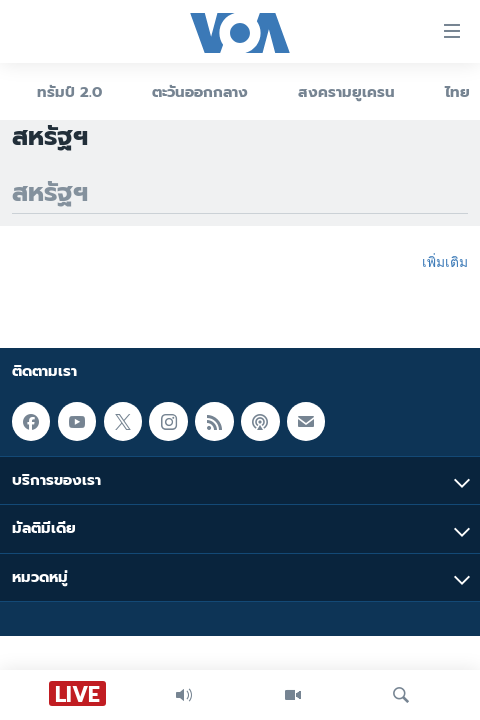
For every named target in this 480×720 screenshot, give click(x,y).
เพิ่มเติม (445, 262)
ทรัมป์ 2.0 (69, 92)
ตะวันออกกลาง (200, 92)
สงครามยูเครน (346, 92)
